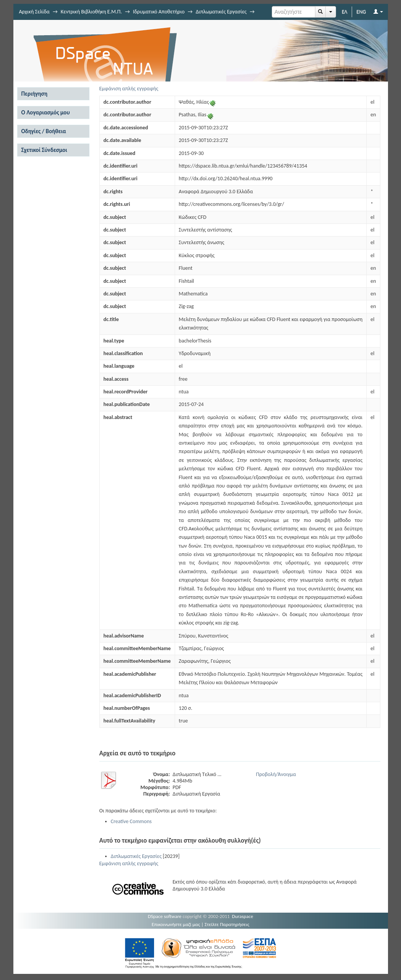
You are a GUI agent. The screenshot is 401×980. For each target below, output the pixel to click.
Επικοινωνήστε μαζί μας (176, 924)
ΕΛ (345, 12)
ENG (361, 12)
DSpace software (165, 916)
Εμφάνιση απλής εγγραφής (129, 89)
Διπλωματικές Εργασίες (221, 12)
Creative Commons (131, 821)
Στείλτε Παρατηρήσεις (227, 924)
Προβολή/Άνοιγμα (276, 774)
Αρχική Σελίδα (34, 12)
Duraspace (243, 916)
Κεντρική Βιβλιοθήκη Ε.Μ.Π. (91, 12)
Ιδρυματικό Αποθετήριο (159, 12)
